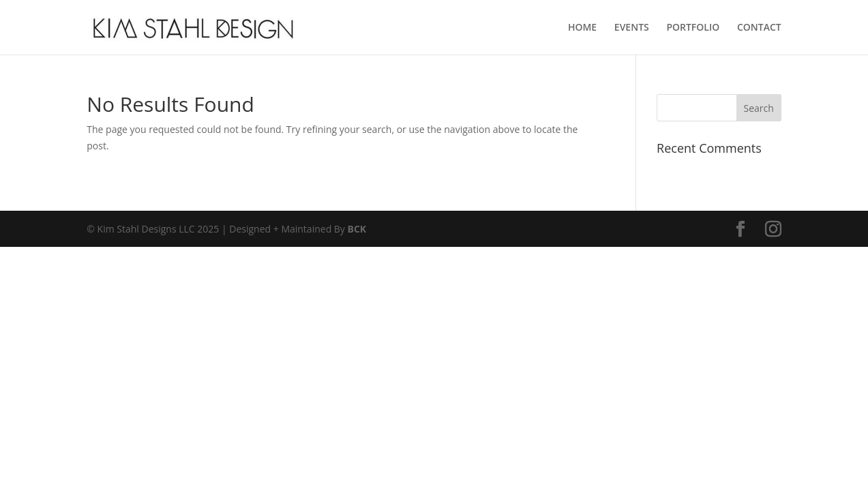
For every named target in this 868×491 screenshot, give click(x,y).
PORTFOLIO (693, 28)
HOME (582, 28)
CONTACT (759, 28)
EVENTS (632, 28)
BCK (357, 229)
